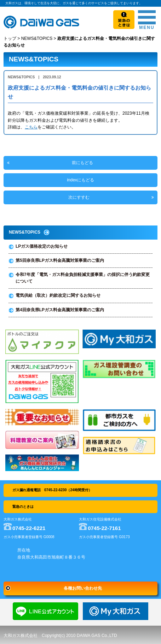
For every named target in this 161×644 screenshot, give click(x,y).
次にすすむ (79, 197)
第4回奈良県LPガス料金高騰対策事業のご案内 (60, 310)
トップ (10, 38)
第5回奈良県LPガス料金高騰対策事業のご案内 (60, 260)
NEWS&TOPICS (37, 38)
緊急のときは (23, 507)
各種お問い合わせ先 (83, 588)
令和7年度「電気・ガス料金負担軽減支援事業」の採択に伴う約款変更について (83, 278)
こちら (31, 127)
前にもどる (82, 163)
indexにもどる (80, 180)
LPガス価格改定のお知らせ (42, 246)
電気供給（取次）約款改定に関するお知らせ (58, 295)
